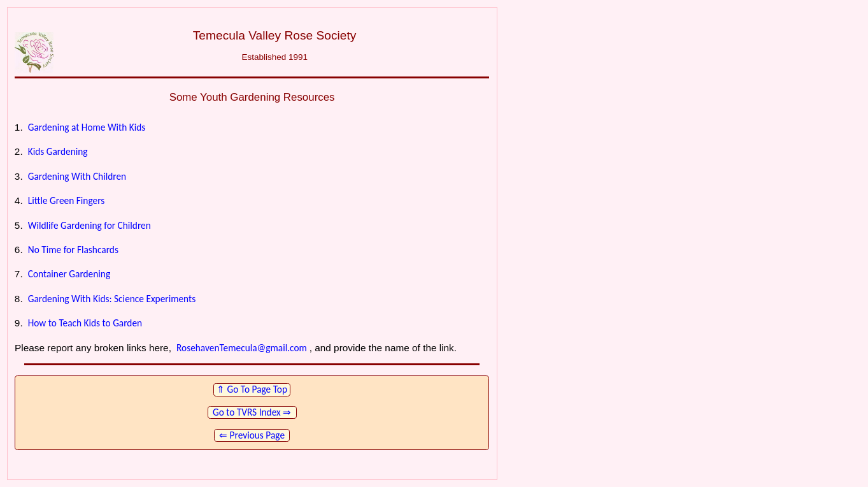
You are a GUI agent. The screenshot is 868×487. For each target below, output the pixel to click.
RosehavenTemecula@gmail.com (242, 348)
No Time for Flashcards (73, 250)
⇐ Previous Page (252, 435)
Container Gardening (69, 274)
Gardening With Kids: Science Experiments (112, 299)
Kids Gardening (58, 151)
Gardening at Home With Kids (87, 127)
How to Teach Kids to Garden (85, 323)
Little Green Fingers (67, 200)
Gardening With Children (77, 176)
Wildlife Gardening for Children (89, 225)
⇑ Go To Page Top (252, 389)
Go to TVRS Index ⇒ (252, 412)
